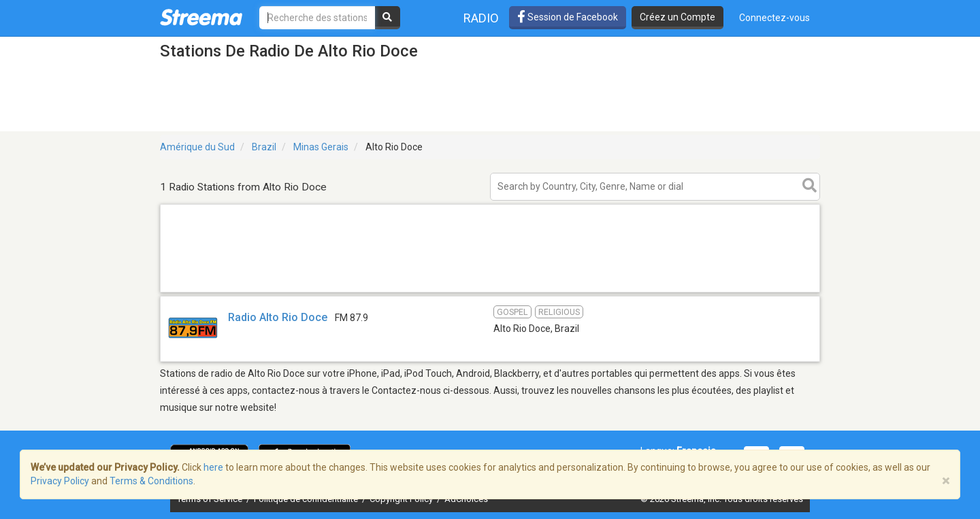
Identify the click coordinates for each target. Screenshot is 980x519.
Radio (481, 18)
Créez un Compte (677, 17)
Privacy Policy (60, 481)
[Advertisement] (490, 291)
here (213, 467)
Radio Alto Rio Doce (278, 317)
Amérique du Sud (197, 147)
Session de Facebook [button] (568, 17)
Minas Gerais (321, 147)
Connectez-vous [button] (774, 18)
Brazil (264, 147)
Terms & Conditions (151, 481)
